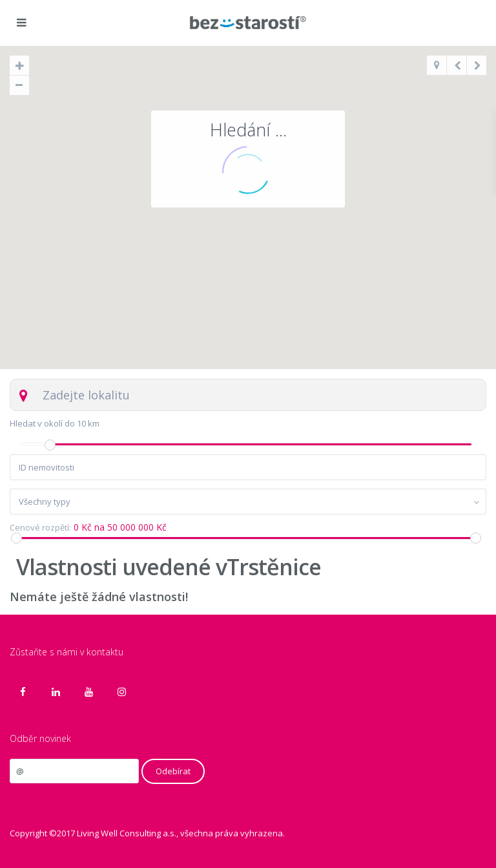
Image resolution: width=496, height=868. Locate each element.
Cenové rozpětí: (40, 528)
